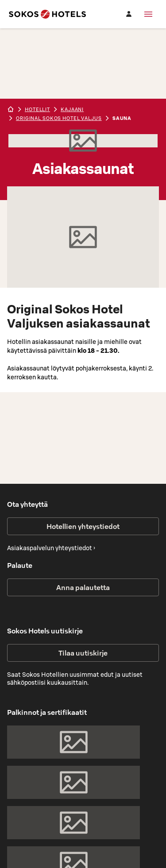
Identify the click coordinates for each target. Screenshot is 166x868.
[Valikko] (148, 14)
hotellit (37, 109)
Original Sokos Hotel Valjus (59, 118)
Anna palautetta (83, 587)
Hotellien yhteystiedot (83, 526)
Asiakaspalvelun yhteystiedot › (51, 548)
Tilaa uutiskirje (83, 653)
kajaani (72, 109)
